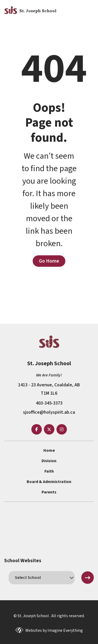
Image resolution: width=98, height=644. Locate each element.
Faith (49, 471)
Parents (49, 492)
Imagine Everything (65, 630)
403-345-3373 (49, 403)
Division (49, 461)
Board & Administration (49, 482)
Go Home (49, 261)
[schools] (42, 578)
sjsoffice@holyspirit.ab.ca (49, 412)
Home (49, 450)
